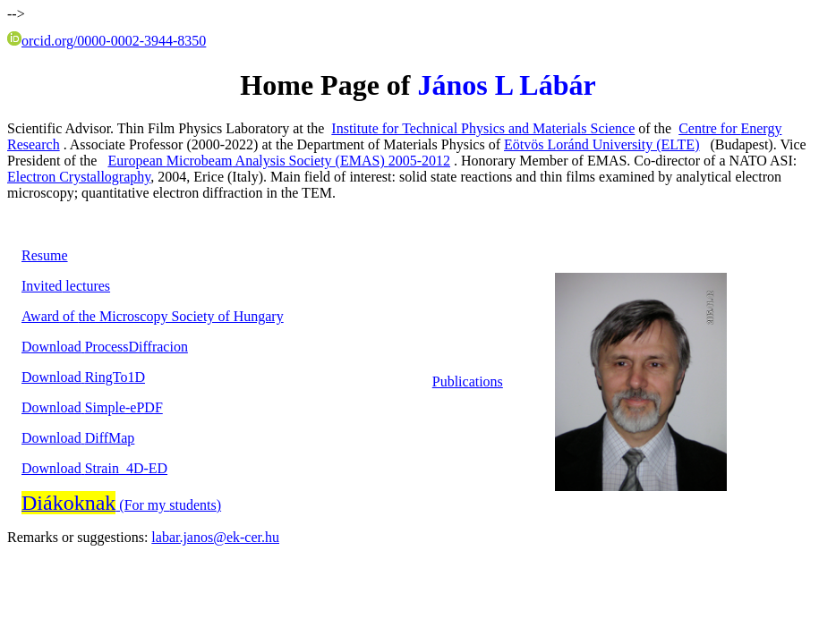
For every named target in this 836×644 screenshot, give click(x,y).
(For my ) (121, 505)
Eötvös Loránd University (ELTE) (601, 144)
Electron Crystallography (79, 177)
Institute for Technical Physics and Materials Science (483, 128)
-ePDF (92, 407)
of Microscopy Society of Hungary (153, 316)
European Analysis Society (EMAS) (279, 161)
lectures (66, 286)
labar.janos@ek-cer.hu (215, 537)
